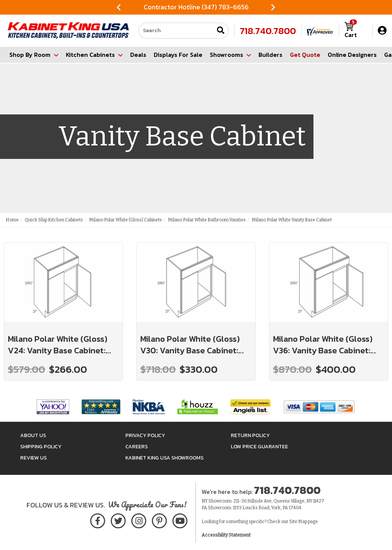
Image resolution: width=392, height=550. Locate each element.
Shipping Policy (41, 447)
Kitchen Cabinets (94, 55)
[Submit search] (221, 31)
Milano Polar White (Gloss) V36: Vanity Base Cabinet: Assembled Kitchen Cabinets (328, 345)
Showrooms (230, 55)
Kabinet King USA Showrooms (164, 458)
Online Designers (352, 55)
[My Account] (382, 30)
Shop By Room (34, 55)
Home (12, 220)
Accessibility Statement (226, 535)
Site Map (298, 522)
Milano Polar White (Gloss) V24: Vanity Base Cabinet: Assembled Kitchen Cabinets (62, 345)
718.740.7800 (268, 31)
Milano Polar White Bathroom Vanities (207, 220)
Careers (137, 447)
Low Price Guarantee (259, 447)
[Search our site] (176, 31)
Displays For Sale (178, 55)
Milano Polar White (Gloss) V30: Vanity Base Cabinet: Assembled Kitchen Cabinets (195, 345)
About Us (33, 435)
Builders (270, 55)
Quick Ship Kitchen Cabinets (54, 220)
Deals (138, 55)
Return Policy (250, 435)
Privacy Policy (145, 435)
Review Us (33, 458)
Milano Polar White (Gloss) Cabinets (125, 220)
